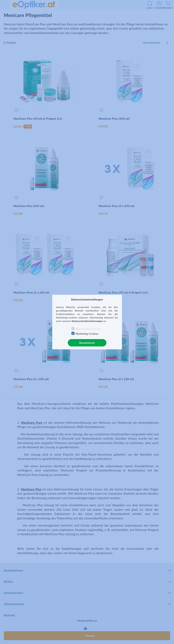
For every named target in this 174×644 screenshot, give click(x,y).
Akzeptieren (87, 343)
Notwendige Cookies (88, 329)
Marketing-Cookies (87, 334)
